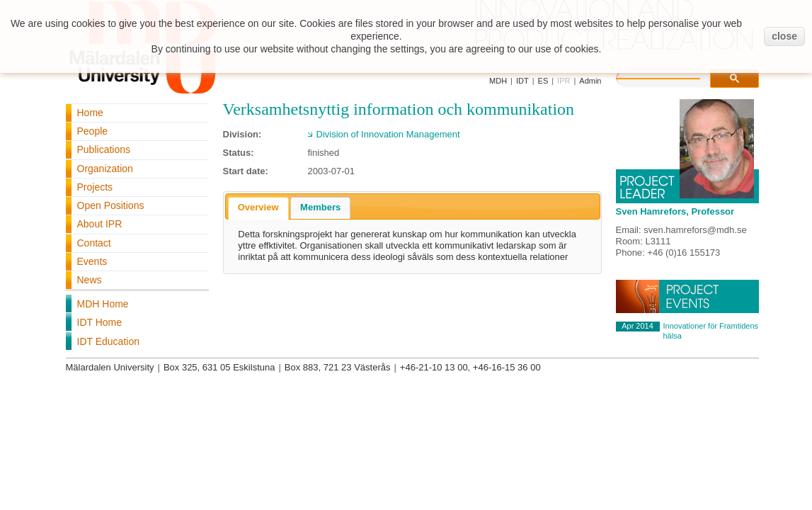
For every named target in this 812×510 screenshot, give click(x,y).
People (93, 131)
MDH (498, 81)
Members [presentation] (320, 207)
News (90, 280)
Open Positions (111, 205)
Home (90, 113)
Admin (590, 81)
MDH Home (103, 304)
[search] (673, 76)
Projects (95, 187)
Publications (104, 149)
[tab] (258, 208)
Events (92, 261)
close (784, 36)
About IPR (100, 224)
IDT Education (108, 341)
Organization (105, 169)
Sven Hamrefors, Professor (675, 211)
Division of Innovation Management (388, 134)
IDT (522, 81)
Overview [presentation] (258, 207)
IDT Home (100, 322)
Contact (94, 243)
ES (543, 81)
